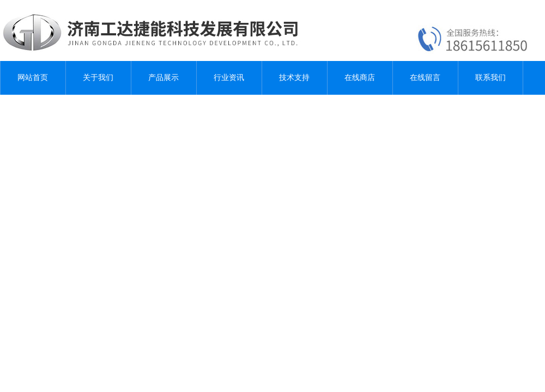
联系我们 (491, 78)
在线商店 (360, 78)
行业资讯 (229, 78)
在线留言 (425, 78)
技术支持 (294, 78)
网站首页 (33, 78)
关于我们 (98, 78)
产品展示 (163, 78)
